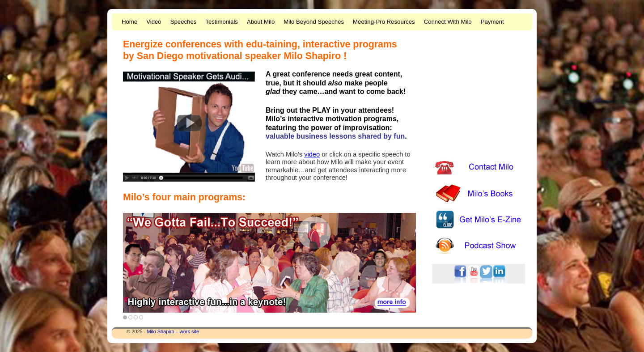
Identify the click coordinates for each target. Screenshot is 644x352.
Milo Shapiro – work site (173, 331)
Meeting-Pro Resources (384, 22)
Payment (492, 22)
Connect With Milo (448, 22)
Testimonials (222, 22)
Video (154, 22)
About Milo (261, 22)
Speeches (184, 22)
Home (129, 22)
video (312, 154)
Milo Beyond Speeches (314, 22)
